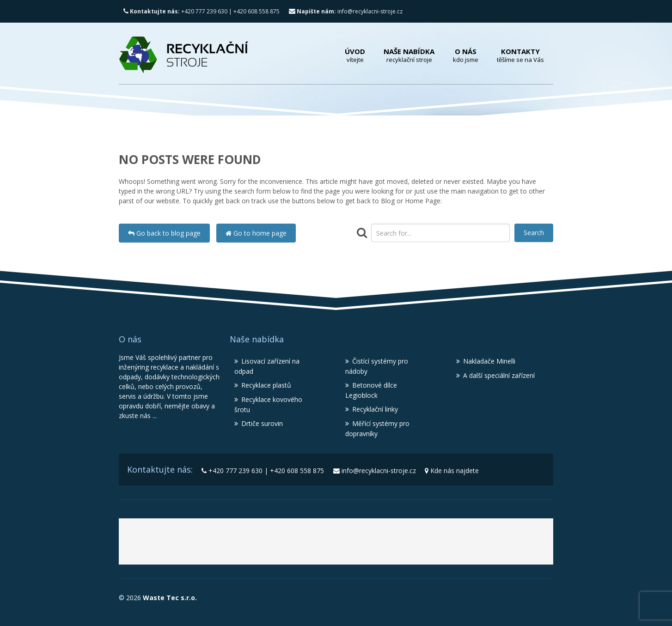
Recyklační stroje (348, 545)
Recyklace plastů (266, 385)
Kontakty (520, 55)
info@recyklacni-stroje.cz (346, 11)
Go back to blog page (164, 233)
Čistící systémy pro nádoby (377, 366)
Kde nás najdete (455, 471)
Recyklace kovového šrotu (268, 404)
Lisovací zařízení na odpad (267, 366)
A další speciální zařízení (499, 375)
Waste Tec (240, 545)
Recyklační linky (375, 409)
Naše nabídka (409, 55)
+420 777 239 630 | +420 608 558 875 (202, 11)
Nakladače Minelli (489, 361)
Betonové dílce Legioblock (371, 390)
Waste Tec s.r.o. (169, 598)
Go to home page (256, 233)
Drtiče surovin (262, 423)
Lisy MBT (434, 545)
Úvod (355, 55)
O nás (466, 55)
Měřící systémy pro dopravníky (377, 428)
